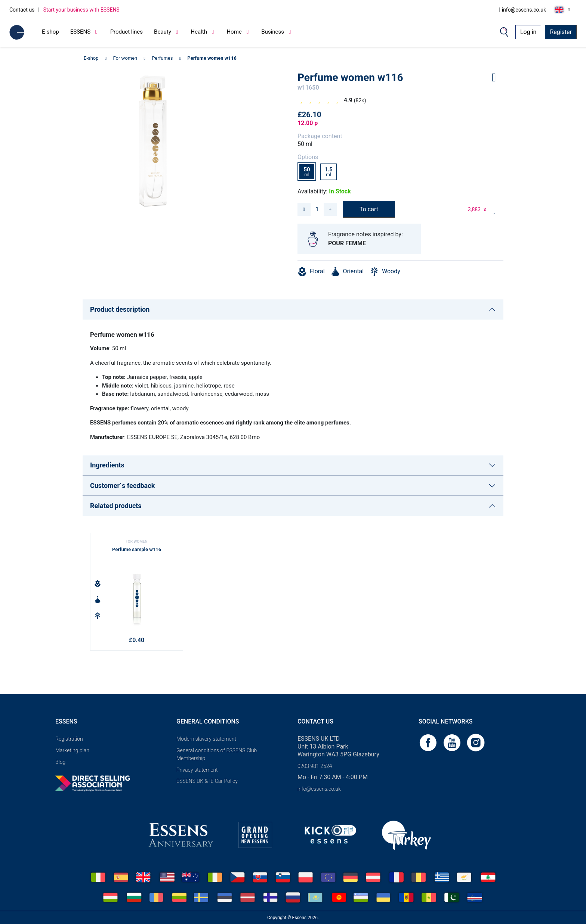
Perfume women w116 (212, 58)
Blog (60, 762)
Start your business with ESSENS (81, 10)
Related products (116, 506)
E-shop (50, 32)
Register (561, 32)
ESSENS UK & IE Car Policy (207, 781)
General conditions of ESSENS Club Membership (217, 754)
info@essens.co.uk (524, 10)
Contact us (22, 10)
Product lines (127, 32)
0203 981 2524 (315, 766)
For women (125, 58)
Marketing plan (72, 750)
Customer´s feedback (122, 486)
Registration (69, 739)
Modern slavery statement (206, 739)
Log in (528, 32)
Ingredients (107, 465)
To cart (369, 209)
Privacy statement (197, 770)
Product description (120, 309)
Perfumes (162, 58)
